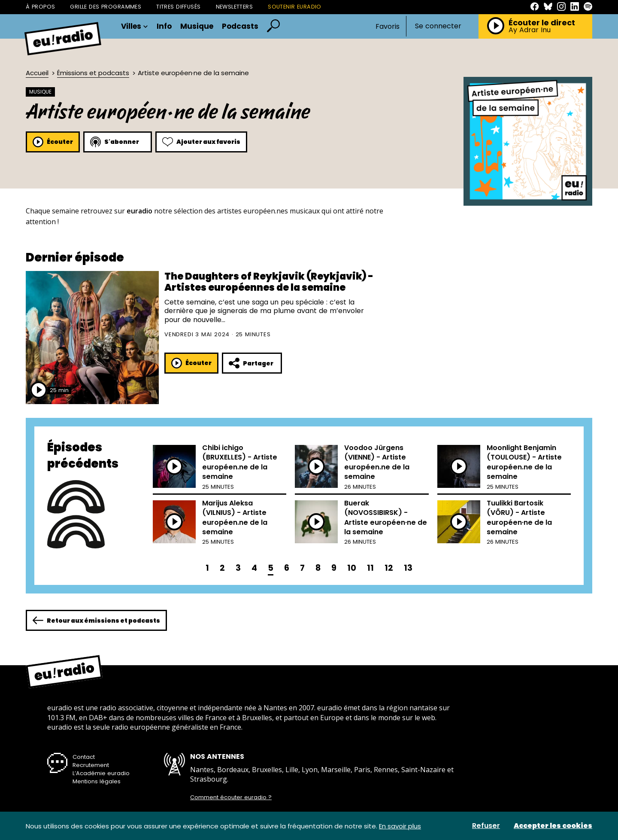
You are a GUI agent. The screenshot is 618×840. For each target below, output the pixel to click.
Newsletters (235, 7)
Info (164, 26)
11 (370, 568)
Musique (197, 26)
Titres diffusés (178, 7)
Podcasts (240, 26)
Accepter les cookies (553, 826)
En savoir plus (400, 826)
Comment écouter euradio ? (231, 797)
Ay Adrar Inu (530, 30)
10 (352, 568)
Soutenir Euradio (295, 7)
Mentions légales (97, 781)
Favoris (388, 26)
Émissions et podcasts (93, 73)
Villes (135, 26)
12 (389, 568)
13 (408, 568)
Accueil (37, 73)
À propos (40, 7)
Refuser (486, 826)
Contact (84, 757)
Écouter (53, 142)
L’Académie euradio (101, 773)
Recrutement (91, 765)
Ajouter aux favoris (201, 142)
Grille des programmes (106, 7)
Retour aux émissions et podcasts (96, 620)
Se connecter (438, 26)
